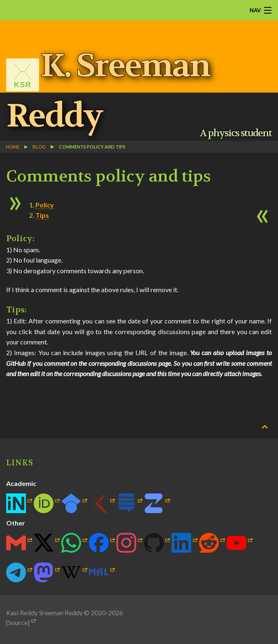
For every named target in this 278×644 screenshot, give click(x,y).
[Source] (18, 622)
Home (13, 147)
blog (39, 147)
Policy (45, 205)
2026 (116, 613)
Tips (42, 215)
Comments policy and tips (92, 147)
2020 (98, 613)
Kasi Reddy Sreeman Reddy (44, 613)
